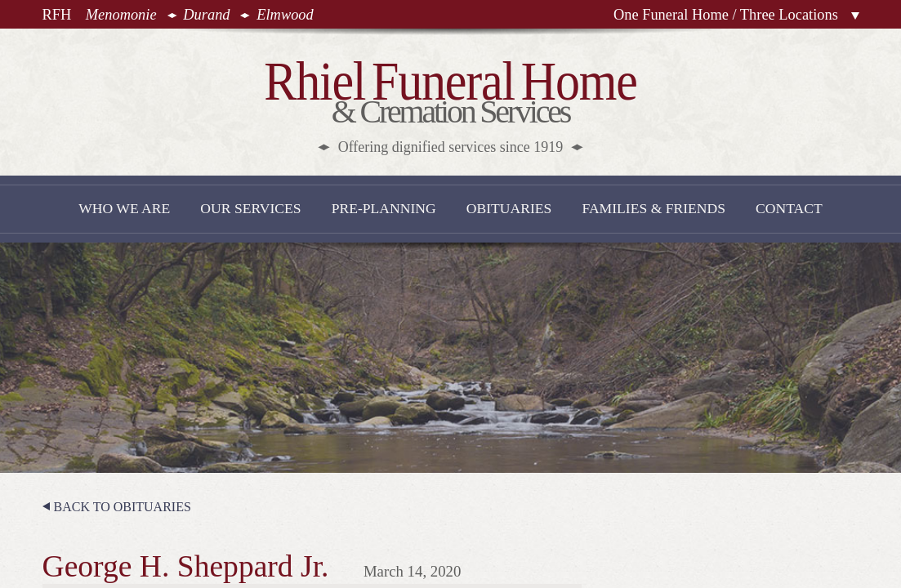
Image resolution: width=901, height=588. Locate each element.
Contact (789, 208)
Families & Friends (653, 208)
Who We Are (124, 208)
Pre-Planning (384, 208)
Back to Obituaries (123, 507)
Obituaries (509, 208)
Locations (855, 16)
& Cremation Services (450, 103)
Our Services (250, 208)
